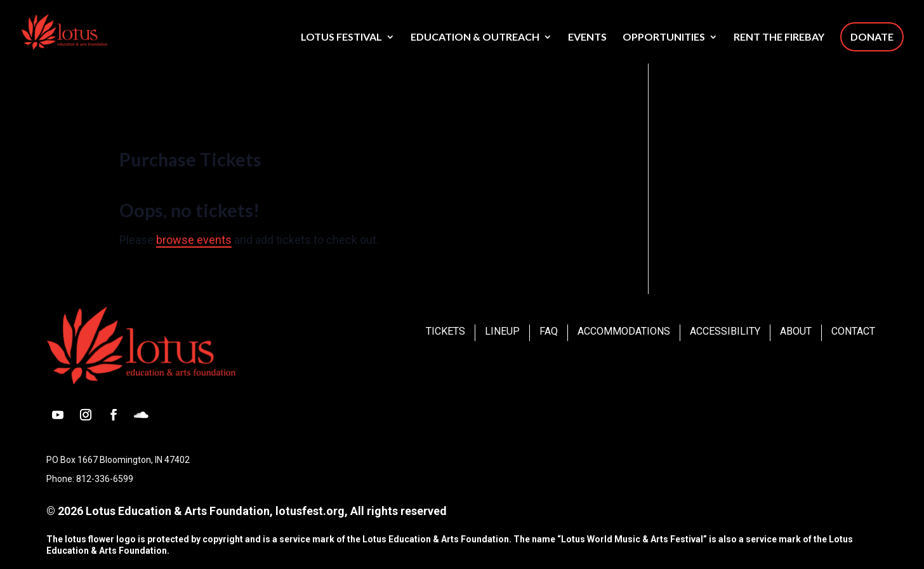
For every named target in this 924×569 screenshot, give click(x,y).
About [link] (796, 331)
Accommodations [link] (624, 331)
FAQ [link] (549, 331)
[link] (86, 30)
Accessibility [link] (725, 331)
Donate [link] (872, 37)
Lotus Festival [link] (341, 37)
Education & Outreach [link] (475, 37)
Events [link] (587, 37)
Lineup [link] (502, 331)
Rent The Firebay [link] (779, 37)
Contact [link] (853, 331)
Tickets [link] (445, 331)
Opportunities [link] (664, 37)
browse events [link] (194, 240)
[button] (58, 415)
